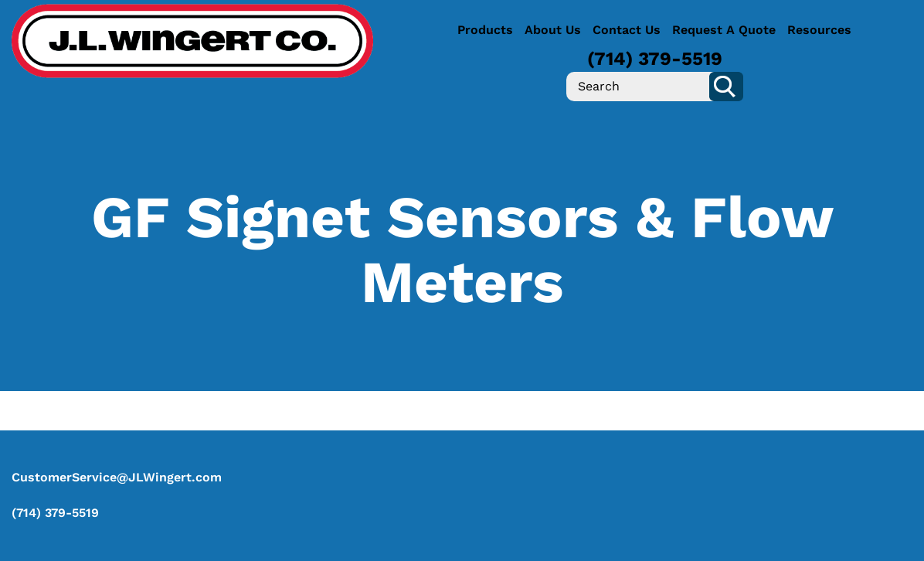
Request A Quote (724, 30)
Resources (819, 30)
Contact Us (627, 30)
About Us (553, 30)
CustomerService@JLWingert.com (117, 477)
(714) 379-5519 (655, 59)
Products (485, 30)
